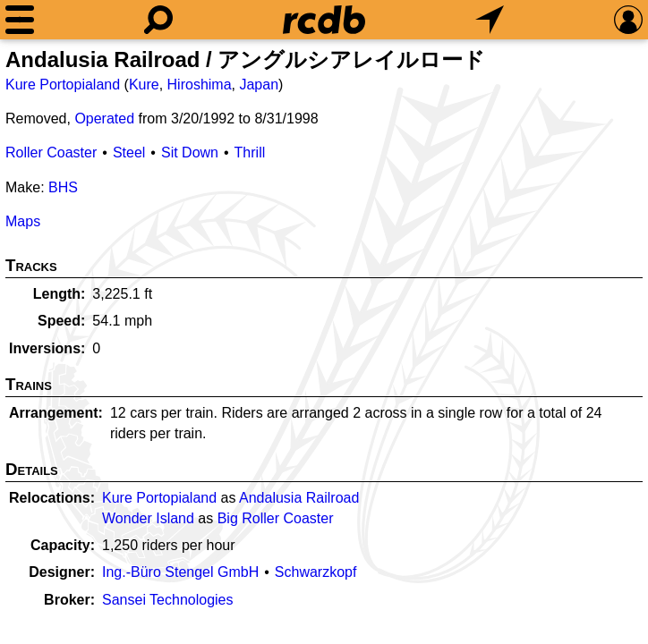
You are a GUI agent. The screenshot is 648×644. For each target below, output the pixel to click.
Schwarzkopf (316, 572)
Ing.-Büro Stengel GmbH (180, 572)
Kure (144, 85)
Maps (23, 221)
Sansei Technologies (167, 600)
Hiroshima (200, 85)
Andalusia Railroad (299, 498)
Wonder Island (148, 518)
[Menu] (20, 20)
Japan (259, 85)
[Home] (324, 20)
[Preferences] (628, 20)
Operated (104, 119)
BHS (63, 187)
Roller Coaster (51, 153)
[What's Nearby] (490, 20)
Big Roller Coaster (276, 518)
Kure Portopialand (63, 85)
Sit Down (190, 153)
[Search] (158, 20)
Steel (129, 153)
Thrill (250, 153)
